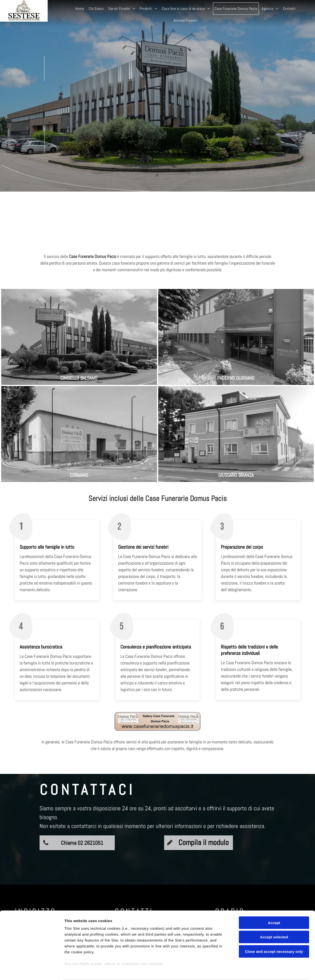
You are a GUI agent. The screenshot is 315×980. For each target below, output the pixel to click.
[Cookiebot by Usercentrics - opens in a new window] (32, 970)
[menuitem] (80, 9)
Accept (274, 904)
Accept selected (274, 918)
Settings (250, 970)
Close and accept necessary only (274, 933)
